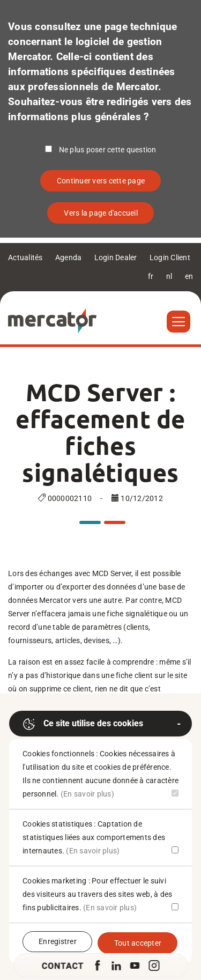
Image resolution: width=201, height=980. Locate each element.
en (189, 276)
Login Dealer (116, 257)
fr (151, 276)
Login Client (170, 257)
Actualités (25, 257)
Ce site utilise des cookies (83, 724)
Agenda (69, 257)
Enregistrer (58, 941)
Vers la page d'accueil (101, 213)
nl (169, 276)
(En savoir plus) (87, 794)
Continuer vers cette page (101, 181)
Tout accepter (138, 943)
